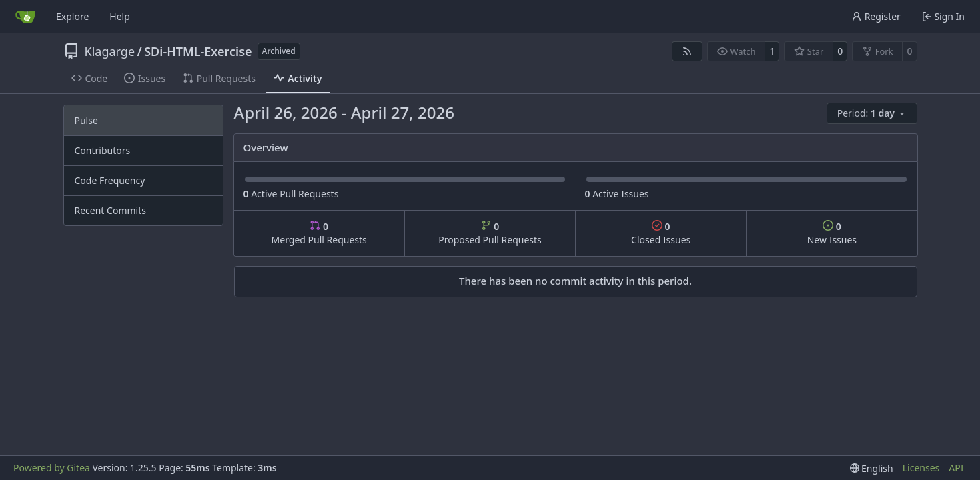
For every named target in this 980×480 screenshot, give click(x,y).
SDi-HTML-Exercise (198, 51)
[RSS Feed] (687, 51)
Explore (72, 16)
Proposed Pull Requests (490, 233)
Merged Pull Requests (319, 233)
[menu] (872, 113)
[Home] (25, 17)
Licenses (921, 468)
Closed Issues (661, 233)
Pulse (86, 120)
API (956, 468)
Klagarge (110, 51)
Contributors (103, 150)
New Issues (832, 233)
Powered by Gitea (52, 468)
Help (120, 16)
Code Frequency (110, 180)
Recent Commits (110, 210)
